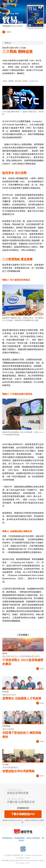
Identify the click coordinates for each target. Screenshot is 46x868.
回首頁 (9, 32)
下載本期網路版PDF (23, 814)
